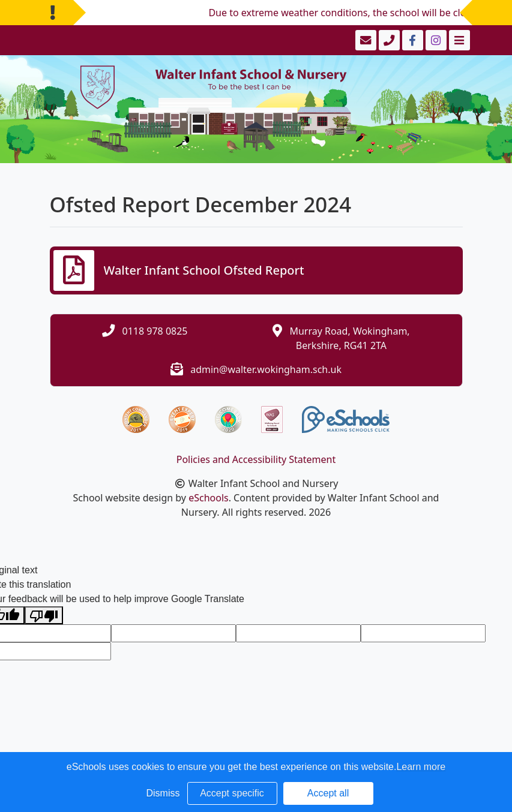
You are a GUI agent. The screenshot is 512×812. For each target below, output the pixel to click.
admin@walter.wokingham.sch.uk (266, 369)
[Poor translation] (44, 616)
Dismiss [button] (163, 793)
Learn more (421, 767)
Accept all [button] (328, 793)
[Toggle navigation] (458, 40)
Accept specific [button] (232, 793)
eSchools (209, 498)
